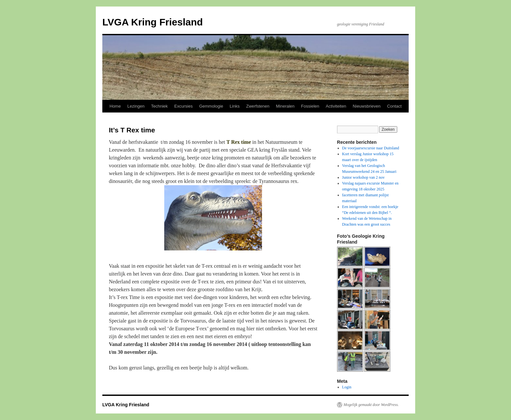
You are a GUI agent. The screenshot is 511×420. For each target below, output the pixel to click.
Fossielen (310, 106)
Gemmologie (211, 106)
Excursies (183, 106)
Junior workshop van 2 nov (364, 177)
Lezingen (136, 106)
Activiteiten (336, 106)
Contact (394, 106)
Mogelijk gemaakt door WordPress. (371, 405)
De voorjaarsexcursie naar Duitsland (371, 148)
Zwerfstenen (258, 106)
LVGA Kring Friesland (153, 22)
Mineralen (285, 106)
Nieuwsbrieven (366, 106)
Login (347, 387)
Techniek (159, 106)
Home (115, 106)
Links (235, 106)
